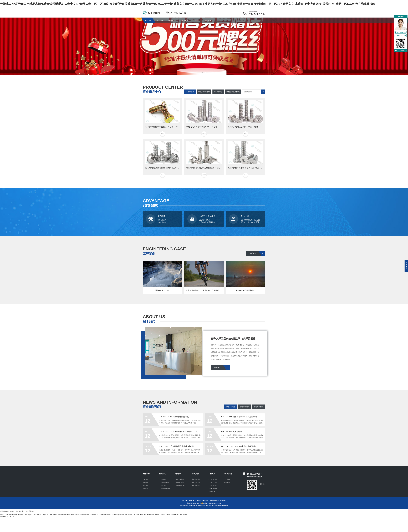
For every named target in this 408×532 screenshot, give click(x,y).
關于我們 (160, 20)
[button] (202, 73)
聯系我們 (208, 20)
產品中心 (171, 20)
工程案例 (196, 20)
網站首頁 (148, 20)
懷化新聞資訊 (184, 20)
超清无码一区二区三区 (7, 517)
